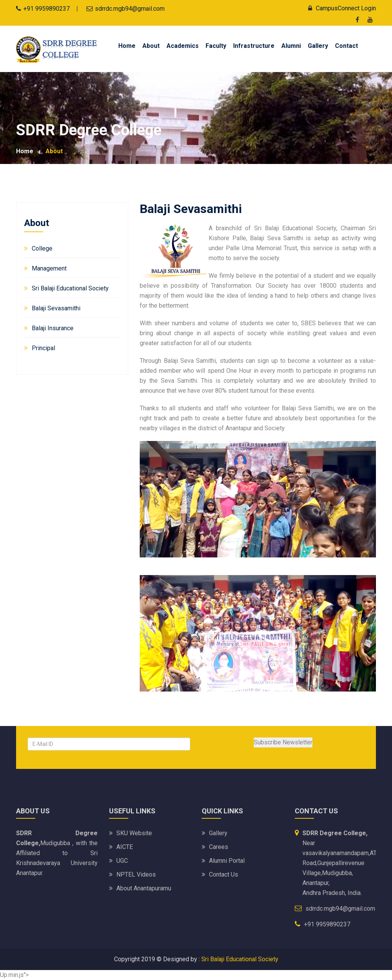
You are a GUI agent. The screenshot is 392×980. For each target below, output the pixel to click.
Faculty (216, 46)
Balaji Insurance (53, 328)
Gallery (318, 46)
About (151, 46)
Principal (43, 348)
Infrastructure (254, 46)
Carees (219, 847)
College (42, 248)
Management (49, 268)
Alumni (291, 46)
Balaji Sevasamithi (56, 308)
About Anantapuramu (144, 888)
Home (127, 46)
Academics (183, 46)
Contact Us (224, 874)
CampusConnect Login (340, 8)
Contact (346, 46)
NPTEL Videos (136, 874)
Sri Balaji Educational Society (70, 288)
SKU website (134, 833)
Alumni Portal (227, 861)
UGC (122, 861)
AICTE (125, 847)
